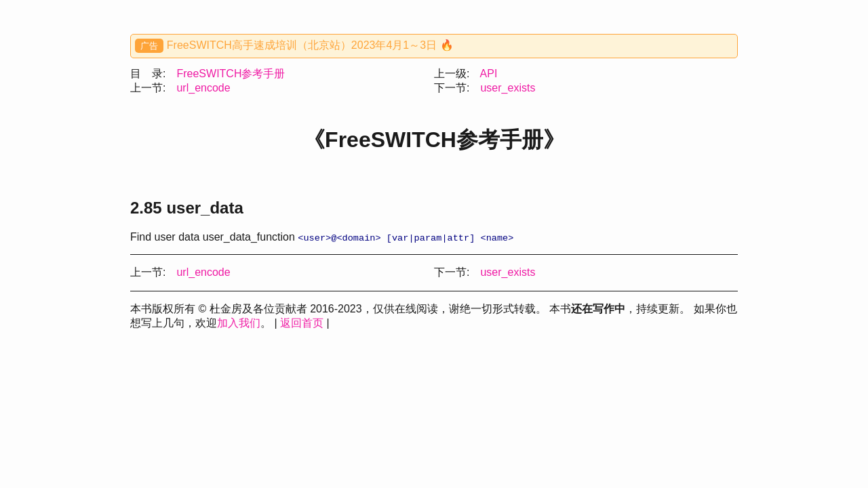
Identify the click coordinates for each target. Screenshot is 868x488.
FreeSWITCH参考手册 (231, 74)
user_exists (508, 88)
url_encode (203, 88)
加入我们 (239, 324)
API (489, 74)
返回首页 (302, 324)
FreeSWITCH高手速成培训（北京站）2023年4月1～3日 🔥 (310, 45)
